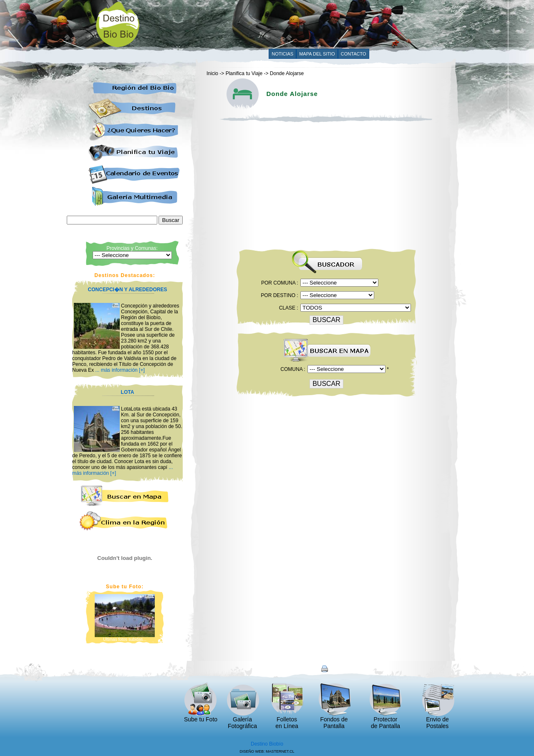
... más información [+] (120, 370)
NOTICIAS (282, 54)
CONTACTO (354, 54)
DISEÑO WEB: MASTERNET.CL (267, 751)
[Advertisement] (299, 24)
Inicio (212, 73)
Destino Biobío (267, 744)
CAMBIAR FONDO (460, 8)
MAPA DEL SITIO (317, 54)
